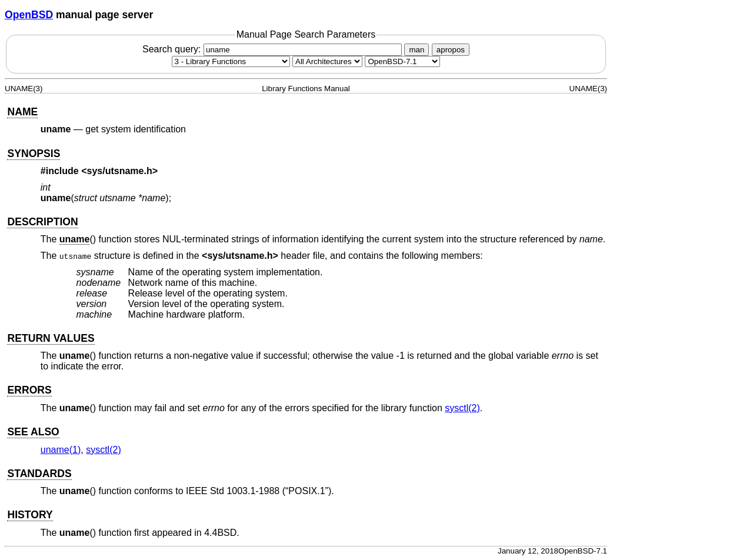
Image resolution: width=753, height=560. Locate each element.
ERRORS (29, 390)
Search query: (274, 49)
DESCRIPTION (42, 222)
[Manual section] (231, 61)
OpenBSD (29, 15)
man (417, 50)
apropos (451, 50)
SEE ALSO (33, 432)
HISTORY (30, 515)
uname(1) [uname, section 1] (61, 450)
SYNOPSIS (34, 154)
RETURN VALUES (51, 338)
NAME (22, 112)
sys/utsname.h (120, 171)
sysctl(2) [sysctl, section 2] (462, 408)
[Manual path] (402, 61)
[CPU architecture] (327, 61)
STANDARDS (39, 474)
